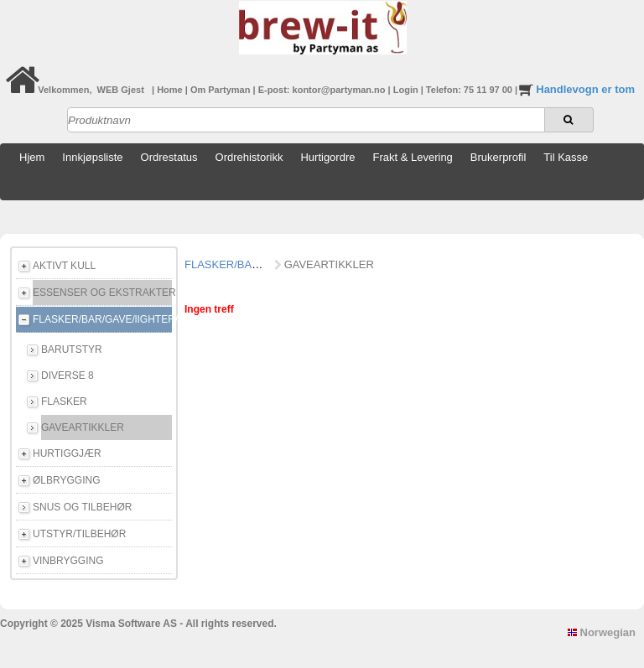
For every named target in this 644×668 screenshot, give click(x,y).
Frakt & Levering (412, 157)
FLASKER (64, 401)
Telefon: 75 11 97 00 (470, 90)
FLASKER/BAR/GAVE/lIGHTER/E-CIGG (102, 319)
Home (171, 90)
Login (407, 90)
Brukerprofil (498, 157)
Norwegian (602, 632)
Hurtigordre (327, 157)
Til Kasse (566, 157)
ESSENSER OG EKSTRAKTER (102, 293)
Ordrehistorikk (249, 157)
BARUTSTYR (72, 350)
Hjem (32, 157)
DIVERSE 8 (68, 375)
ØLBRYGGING (66, 480)
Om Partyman (222, 90)
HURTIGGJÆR (67, 453)
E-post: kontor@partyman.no (323, 90)
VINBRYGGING (68, 561)
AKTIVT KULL (64, 266)
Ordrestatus (169, 157)
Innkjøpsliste (92, 157)
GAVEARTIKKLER (83, 427)
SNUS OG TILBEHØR (82, 507)
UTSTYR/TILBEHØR (79, 534)
